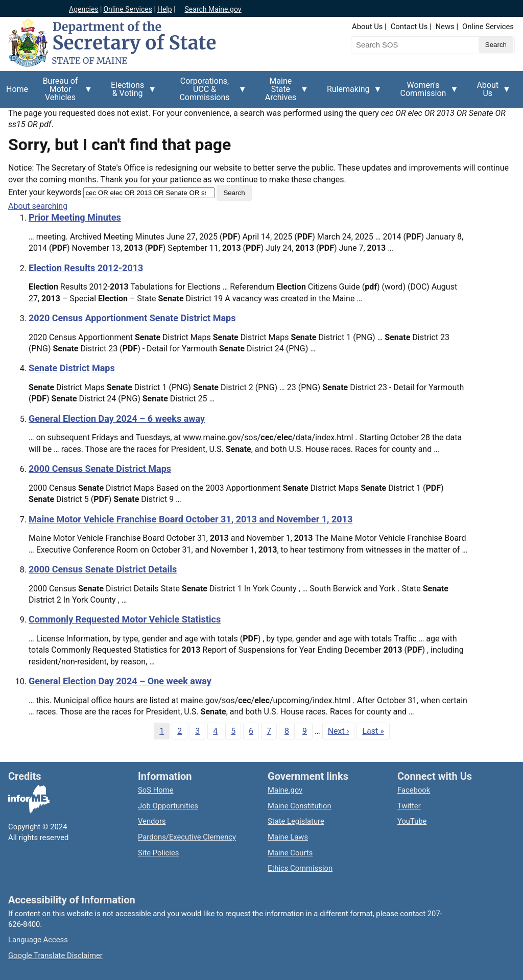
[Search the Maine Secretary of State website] (405, 45)
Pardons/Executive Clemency (187, 837)
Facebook (414, 790)
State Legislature (296, 821)
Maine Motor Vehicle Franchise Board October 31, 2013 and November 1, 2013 (191, 519)
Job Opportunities (168, 806)
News (445, 27)
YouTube (412, 821)
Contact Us (409, 27)
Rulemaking (351, 95)
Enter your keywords (45, 192)
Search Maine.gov (213, 9)
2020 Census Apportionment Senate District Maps (132, 318)
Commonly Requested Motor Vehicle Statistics (125, 619)
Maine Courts (290, 853)
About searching (38, 206)
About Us (367, 27)
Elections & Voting (130, 93)
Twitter (409, 806)
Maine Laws (288, 837)
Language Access (38, 940)
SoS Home (156, 790)
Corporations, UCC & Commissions (208, 92)
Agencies (84, 9)
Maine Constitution (300, 806)
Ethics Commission (300, 868)
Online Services (128, 9)
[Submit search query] (496, 45)
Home (17, 89)
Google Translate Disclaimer (55, 955)
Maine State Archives (284, 92)
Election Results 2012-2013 (86, 268)
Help (165, 9)
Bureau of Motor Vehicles (63, 92)
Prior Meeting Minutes (75, 217)
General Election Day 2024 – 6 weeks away (117, 419)
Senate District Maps (72, 368)
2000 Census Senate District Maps (100, 469)
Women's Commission (426, 93)
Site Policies (158, 853)
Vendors (152, 821)
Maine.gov (285, 790)
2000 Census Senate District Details (103, 569)
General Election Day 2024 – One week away (120, 681)
